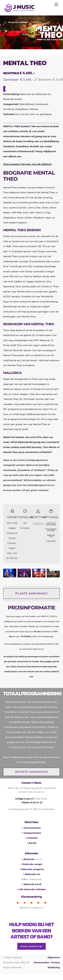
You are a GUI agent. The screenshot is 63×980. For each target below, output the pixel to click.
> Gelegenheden (31, 833)
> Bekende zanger (32, 864)
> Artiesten (31, 838)
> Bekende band (31, 884)
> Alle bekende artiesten (31, 889)
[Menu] (56, 4)
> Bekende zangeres (32, 869)
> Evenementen (31, 828)
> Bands (32, 843)
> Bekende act (31, 874)
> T (23, 879)
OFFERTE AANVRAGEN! (31, 772)
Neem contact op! (31, 946)
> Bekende (28, 859)
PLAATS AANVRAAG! (31, 593)
